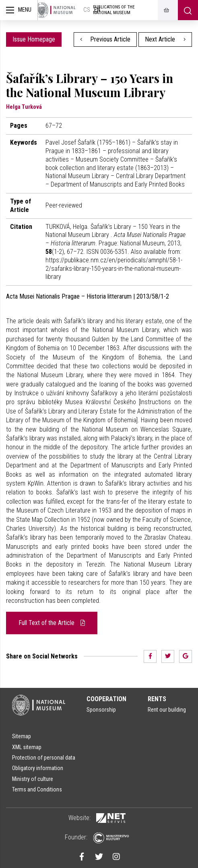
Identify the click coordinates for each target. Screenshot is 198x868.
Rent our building (167, 710)
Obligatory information (38, 768)
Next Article (165, 39)
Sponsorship (101, 710)
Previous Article (105, 39)
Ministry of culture (33, 779)
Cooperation (106, 699)
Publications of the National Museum (114, 10)
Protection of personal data (44, 758)
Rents (157, 699)
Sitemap (22, 736)
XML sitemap (27, 747)
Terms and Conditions (37, 789)
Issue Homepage (34, 39)
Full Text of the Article (52, 623)
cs (87, 10)
